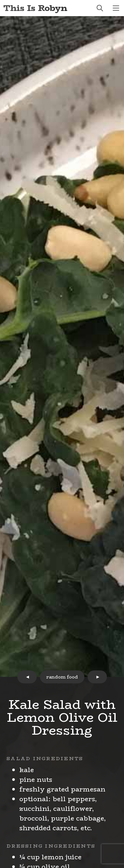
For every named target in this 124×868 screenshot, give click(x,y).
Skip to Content (0, 0)
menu (116, 8)
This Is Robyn (35, 8)
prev (27, 677)
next (97, 677)
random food (62, 677)
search (100, 8)
